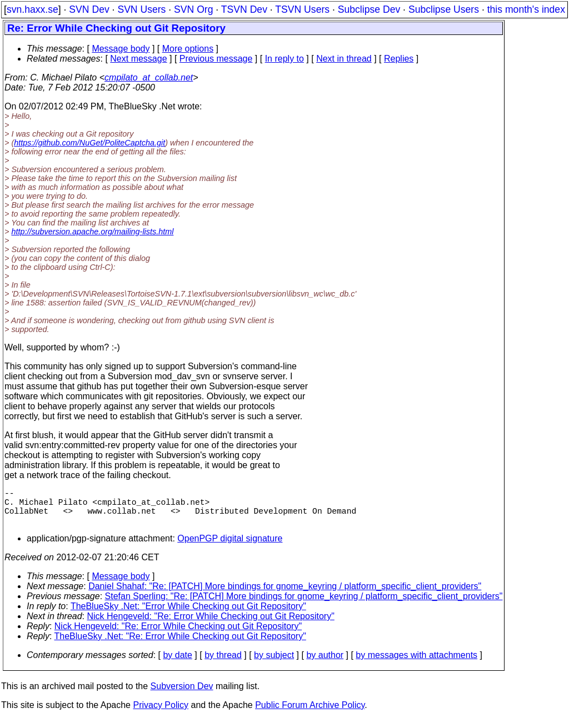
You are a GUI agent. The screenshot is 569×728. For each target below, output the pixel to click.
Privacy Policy (161, 714)
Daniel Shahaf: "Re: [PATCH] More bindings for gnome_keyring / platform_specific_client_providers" (285, 595)
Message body (121, 49)
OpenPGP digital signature (230, 547)
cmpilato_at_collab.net (149, 77)
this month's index (526, 9)
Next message (138, 59)
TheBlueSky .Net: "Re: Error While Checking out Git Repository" (180, 645)
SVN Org (193, 9)
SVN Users (141, 9)
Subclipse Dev (369, 9)
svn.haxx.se (33, 9)
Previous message (216, 59)
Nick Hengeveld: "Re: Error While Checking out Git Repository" (211, 625)
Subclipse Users (444, 9)
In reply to (284, 59)
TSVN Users (302, 9)
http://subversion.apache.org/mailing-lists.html (92, 232)
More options (188, 49)
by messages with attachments (416, 664)
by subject (274, 664)
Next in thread (344, 59)
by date (177, 664)
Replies (399, 59)
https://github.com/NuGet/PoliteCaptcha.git (89, 143)
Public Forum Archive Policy (310, 714)
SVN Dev (89, 9)
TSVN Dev (244, 9)
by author (325, 664)
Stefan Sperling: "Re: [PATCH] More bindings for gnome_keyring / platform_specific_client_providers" (304, 605)
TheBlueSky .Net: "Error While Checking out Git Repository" (188, 615)
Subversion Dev (182, 695)
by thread (223, 664)
